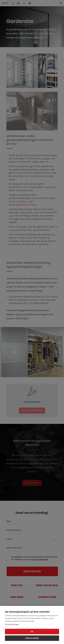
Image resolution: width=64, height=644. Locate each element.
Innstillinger (32, 638)
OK (32, 632)
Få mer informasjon (12, 624)
